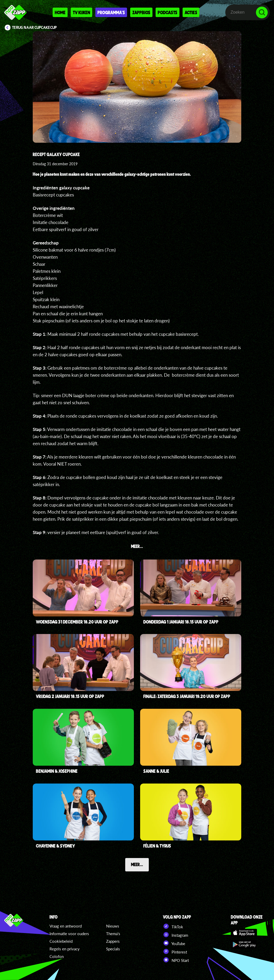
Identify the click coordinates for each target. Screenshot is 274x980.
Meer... (137, 864)
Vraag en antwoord (66, 926)
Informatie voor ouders (69, 934)
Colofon (57, 956)
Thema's (113, 934)
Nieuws (113, 926)
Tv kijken (81, 12)
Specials (113, 949)
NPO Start (176, 960)
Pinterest (175, 951)
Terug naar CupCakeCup (34, 28)
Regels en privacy (65, 949)
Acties (191, 12)
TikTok (173, 926)
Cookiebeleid (61, 941)
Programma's (111, 12)
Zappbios (141, 12)
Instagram (176, 935)
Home (60, 12)
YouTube (174, 943)
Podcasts (168, 12)
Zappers (113, 941)
